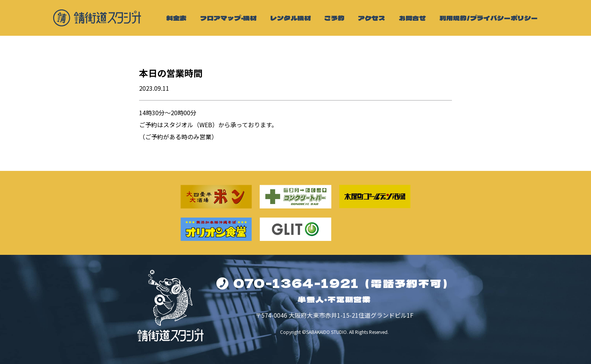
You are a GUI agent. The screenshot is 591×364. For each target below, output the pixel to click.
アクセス (372, 18)
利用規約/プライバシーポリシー (489, 18)
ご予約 (334, 18)
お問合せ (412, 18)
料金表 (176, 18)
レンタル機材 (291, 18)
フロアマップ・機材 (228, 18)
